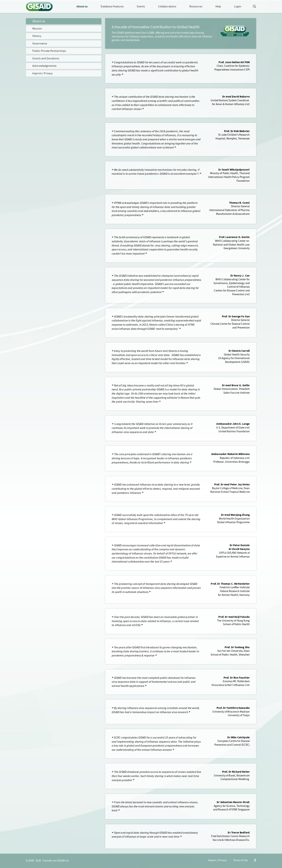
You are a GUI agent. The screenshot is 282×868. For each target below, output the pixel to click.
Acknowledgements (44, 66)
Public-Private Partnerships (49, 51)
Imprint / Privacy (43, 73)
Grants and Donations (46, 58)
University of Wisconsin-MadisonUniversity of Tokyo (231, 714)
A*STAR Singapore (239, 810)
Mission (37, 29)
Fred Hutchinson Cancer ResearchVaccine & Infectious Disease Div (230, 838)
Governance (40, 43)
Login (238, 6)
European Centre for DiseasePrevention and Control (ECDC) (232, 743)
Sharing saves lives (147, 402)
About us (39, 21)
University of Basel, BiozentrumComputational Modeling (232, 778)
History (37, 36)
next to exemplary (167, 329)
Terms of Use (240, 860)
